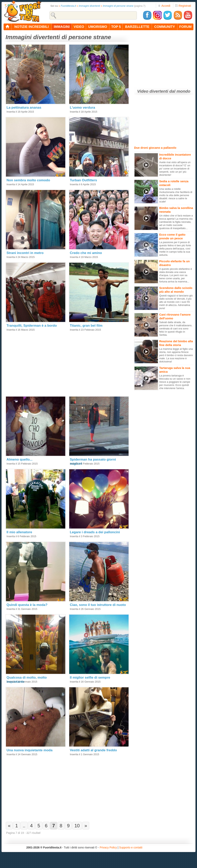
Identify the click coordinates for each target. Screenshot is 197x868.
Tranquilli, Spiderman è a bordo (32, 326)
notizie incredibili (31, 27)
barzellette (137, 27)
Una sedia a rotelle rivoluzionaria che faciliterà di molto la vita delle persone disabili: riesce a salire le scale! (176, 195)
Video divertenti (153, 91)
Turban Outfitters (83, 180)
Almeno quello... (19, 459)
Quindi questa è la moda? (27, 605)
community (165, 27)
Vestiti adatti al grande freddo (93, 750)
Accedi (164, 6)
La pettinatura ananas (24, 108)
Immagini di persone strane (118, 6)
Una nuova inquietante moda (29, 750)
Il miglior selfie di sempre (90, 678)
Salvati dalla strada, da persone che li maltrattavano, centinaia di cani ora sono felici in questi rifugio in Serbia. (176, 329)
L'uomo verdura (82, 108)
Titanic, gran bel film (86, 326)
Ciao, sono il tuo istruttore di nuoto (98, 605)
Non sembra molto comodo (28, 180)
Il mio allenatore (19, 532)
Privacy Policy (108, 847)
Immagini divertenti (89, 6)
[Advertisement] (35, 362)
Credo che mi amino (86, 253)
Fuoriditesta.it (68, 6)
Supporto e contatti (131, 847)
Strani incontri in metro (25, 253)
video (79, 27)
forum (185, 27)
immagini (62, 27)
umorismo (98, 27)
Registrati (183, 6)
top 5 (116, 27)
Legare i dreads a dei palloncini (95, 532)
